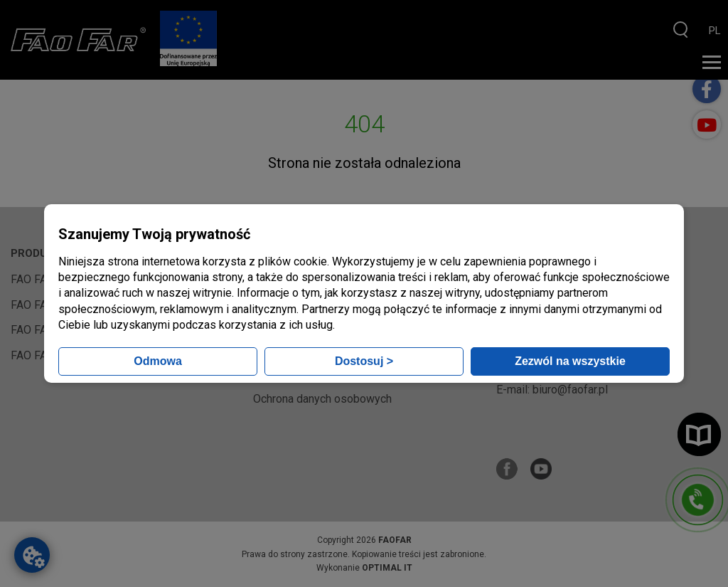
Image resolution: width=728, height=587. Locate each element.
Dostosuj (364, 361)
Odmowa (158, 361)
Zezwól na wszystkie (570, 361)
